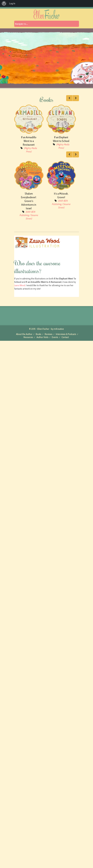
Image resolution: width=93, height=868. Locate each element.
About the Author (24, 334)
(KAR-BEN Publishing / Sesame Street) (29, 215)
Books (39, 334)
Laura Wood (20, 285)
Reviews (49, 334)
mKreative (59, 329)
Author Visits (42, 337)
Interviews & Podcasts (66, 334)
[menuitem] (4, 4)
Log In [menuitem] (12, 4)
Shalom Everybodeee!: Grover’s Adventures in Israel (29, 201)
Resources (28, 337)
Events (55, 337)
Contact (65, 337)
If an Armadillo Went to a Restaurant (29, 141)
